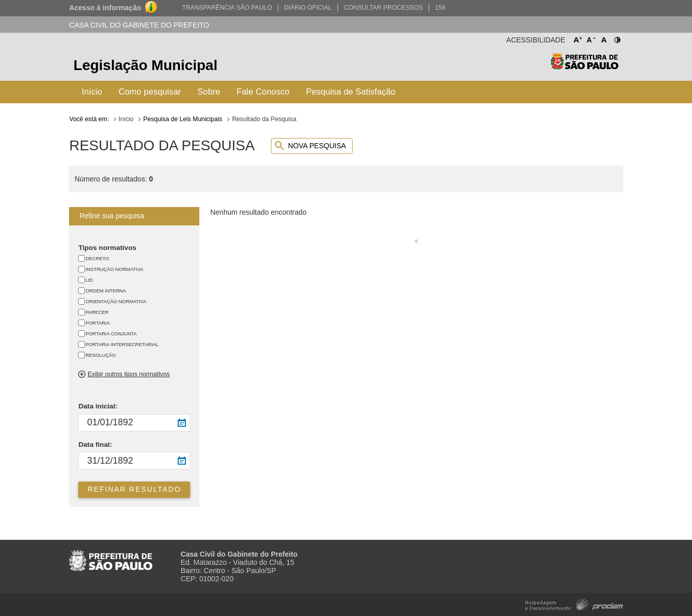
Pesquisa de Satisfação (350, 92)
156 (440, 8)
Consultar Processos (384, 8)
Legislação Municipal (146, 65)
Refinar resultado (135, 489)
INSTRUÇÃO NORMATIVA (114, 269)
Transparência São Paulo (227, 8)
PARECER (97, 312)
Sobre (209, 92)
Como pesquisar (150, 92)
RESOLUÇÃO (100, 355)
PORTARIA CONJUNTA (111, 334)
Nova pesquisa (317, 146)
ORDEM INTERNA (106, 291)
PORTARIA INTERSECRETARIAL (122, 344)
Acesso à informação (105, 8)
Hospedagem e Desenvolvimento (574, 603)
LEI (89, 280)
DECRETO (97, 258)
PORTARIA (97, 323)
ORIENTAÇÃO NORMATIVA (116, 301)
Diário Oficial (308, 8)
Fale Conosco (263, 92)
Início (92, 92)
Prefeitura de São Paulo (584, 67)
